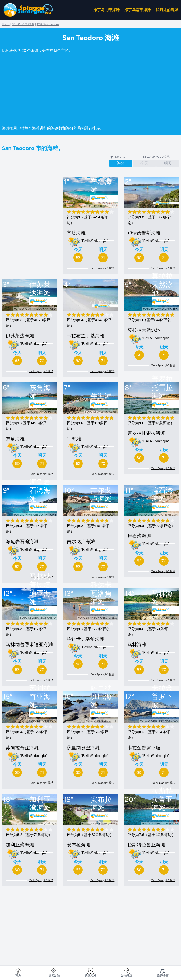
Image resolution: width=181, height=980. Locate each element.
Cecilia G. (171, 618)
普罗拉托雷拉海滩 (146, 433)
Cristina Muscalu (165, 721)
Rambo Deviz (47, 412)
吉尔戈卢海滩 (81, 542)
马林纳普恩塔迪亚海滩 (29, 645)
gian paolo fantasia (41, 309)
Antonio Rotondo (103, 618)
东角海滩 (15, 439)
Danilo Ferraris (105, 824)
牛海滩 (74, 439)
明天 (168, 163)
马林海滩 (137, 645)
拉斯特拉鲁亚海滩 (146, 845)
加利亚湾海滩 (20, 845)
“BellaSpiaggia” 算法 (102, 268)
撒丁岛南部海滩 (138, 10)
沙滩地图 (127, 973)
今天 (144, 163)
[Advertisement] (90, 89)
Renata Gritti (107, 721)
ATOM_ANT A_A (46, 824)
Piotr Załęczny (106, 206)
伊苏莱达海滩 (20, 336)
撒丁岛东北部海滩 (23, 24)
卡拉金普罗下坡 (144, 748)
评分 (121, 163)
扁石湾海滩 (139, 536)
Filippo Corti (169, 412)
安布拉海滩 (78, 845)
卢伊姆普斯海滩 (144, 233)
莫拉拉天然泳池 (144, 330)
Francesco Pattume (41, 515)
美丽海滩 (90, 973)
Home (6, 24)
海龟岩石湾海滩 (22, 542)
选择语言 (163, 973)
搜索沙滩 (54, 973)
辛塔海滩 (76, 233)
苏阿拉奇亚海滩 (22, 748)
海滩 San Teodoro (48, 24)
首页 (18, 973)
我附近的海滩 (167, 10)
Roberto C (48, 721)
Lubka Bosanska (44, 618)
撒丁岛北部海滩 (107, 10)
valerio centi (107, 412)
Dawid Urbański (166, 309)
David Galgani (107, 515)
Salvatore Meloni (165, 515)
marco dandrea (166, 824)
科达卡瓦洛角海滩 (86, 639)
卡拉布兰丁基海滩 (86, 336)
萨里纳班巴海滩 (83, 748)
